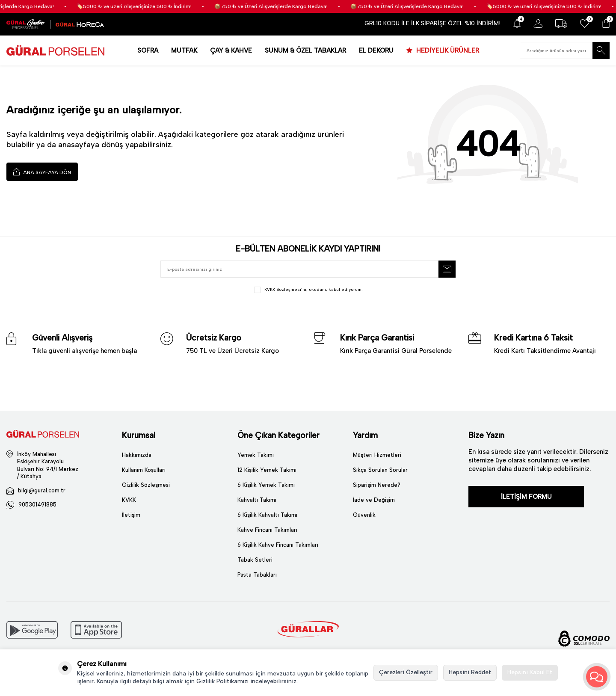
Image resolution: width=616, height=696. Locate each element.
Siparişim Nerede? (377, 485)
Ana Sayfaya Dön (42, 172)
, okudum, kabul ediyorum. (308, 290)
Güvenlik (364, 515)
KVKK (129, 500)
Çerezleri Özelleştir (406, 672)
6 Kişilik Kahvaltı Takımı (267, 515)
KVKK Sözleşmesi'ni (285, 289)
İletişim (131, 515)
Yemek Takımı (256, 455)
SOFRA (148, 50)
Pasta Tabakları (257, 575)
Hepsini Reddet (470, 672)
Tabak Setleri (255, 560)
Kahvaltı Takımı (257, 500)
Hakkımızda (137, 455)
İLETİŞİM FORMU (526, 497)
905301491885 (37, 505)
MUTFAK (184, 50)
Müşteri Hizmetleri (377, 455)
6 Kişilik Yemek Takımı (266, 485)
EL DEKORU (376, 50)
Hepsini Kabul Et (530, 672)
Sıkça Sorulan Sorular (380, 470)
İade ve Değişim (374, 500)
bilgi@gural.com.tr (42, 490)
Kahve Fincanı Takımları (267, 530)
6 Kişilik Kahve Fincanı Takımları (278, 545)
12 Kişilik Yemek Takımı (267, 470)
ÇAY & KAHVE (231, 50)
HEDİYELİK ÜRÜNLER (447, 50)
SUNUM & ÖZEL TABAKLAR (305, 50)
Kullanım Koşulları (144, 470)
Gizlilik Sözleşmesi (146, 485)
